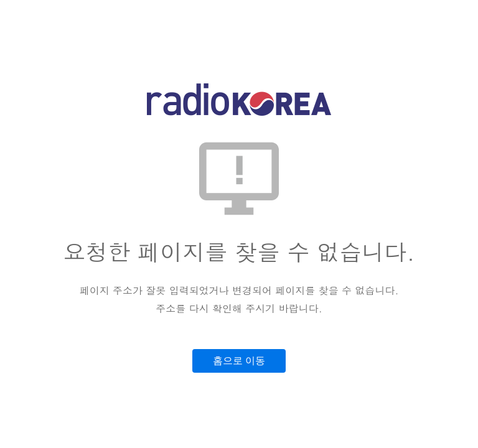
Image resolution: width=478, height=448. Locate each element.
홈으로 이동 (239, 361)
